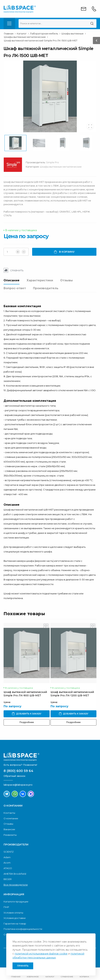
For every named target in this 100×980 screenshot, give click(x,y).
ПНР (6, 907)
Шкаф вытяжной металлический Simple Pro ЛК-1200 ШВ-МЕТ (72, 694)
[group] (50, 96)
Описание (12, 280)
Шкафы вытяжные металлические (61, 167)
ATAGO (8, 868)
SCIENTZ (9, 852)
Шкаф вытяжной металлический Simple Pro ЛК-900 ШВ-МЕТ (25, 694)
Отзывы (67, 280)
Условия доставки (15, 918)
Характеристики (40, 280)
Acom (7, 863)
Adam (7, 857)
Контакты (9, 813)
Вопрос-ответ (15, 288)
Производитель (46, 288)
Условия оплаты (13, 913)
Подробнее (27, 722)
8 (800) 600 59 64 (18, 771)
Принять (23, 966)
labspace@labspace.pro (18, 785)
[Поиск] (92, 23)
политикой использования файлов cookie (41, 954)
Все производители (16, 885)
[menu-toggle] (9, 23)
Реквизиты (10, 835)
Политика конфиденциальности (23, 929)
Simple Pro (52, 162)
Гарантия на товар (15, 924)
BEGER (8, 879)
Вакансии (9, 829)
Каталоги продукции (16, 902)
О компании (11, 818)
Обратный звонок (14, 776)
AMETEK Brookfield (15, 874)
